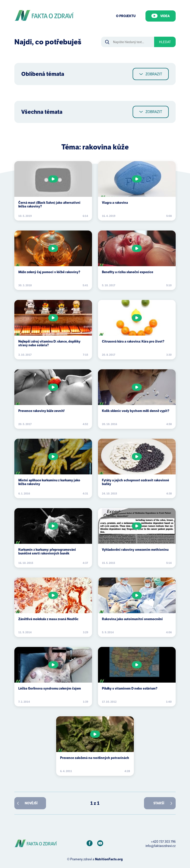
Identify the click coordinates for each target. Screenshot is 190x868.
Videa (161, 16)
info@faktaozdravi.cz (161, 846)
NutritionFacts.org (109, 859)
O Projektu (126, 16)
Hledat (165, 42)
